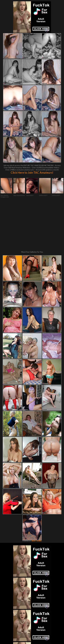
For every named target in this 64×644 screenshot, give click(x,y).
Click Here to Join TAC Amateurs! (32, 172)
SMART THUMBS (36, 497)
